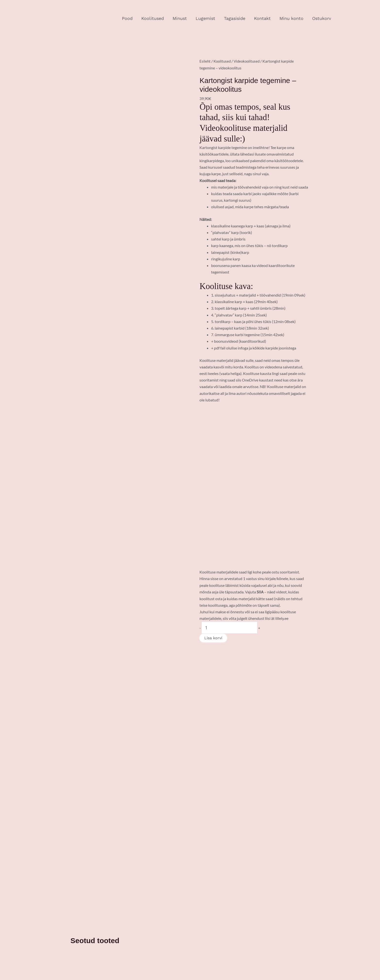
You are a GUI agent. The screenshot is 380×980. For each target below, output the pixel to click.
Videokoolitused (249, 61)
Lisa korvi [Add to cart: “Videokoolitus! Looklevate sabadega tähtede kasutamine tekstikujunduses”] (117, 752)
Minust (180, 18)
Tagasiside (235, 18)
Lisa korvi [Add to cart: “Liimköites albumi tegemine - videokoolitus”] (233, 741)
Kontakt (262, 18)
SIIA (260, 592)
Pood (127, 18)
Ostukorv (322, 18)
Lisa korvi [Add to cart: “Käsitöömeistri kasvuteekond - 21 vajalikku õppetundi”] (176, 742)
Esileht (205, 61)
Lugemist (205, 18)
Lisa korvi (213, 638)
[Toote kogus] (230, 627)
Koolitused (153, 18)
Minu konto (291, 18)
